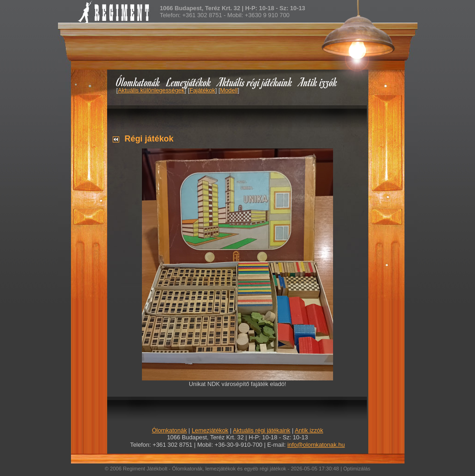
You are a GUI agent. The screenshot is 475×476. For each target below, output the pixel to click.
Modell (229, 90)
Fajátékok (202, 90)
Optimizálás (357, 469)
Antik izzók (318, 82)
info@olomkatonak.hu (316, 445)
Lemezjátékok (189, 82)
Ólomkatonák (138, 82)
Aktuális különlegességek (151, 90)
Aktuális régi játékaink (255, 82)
